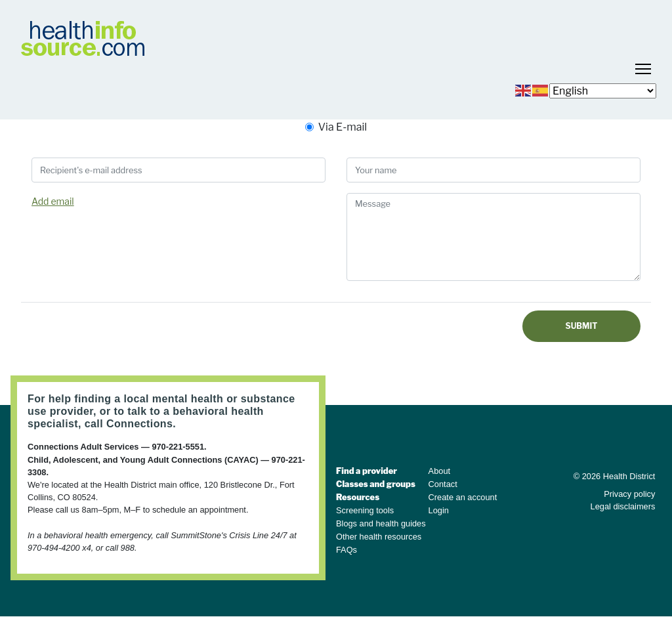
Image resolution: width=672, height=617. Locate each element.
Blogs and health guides (381, 523)
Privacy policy (629, 494)
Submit (582, 326)
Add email (53, 201)
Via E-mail (343, 127)
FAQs (346, 550)
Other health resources (379, 537)
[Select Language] (603, 91)
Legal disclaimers (623, 506)
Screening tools (365, 510)
